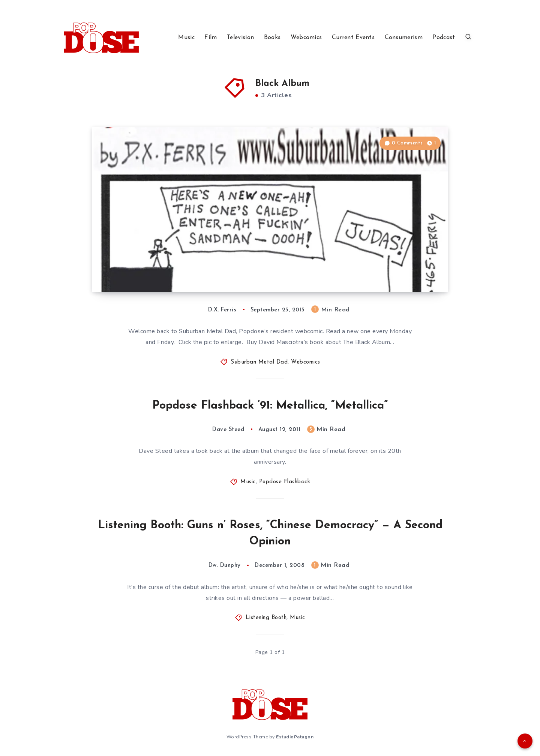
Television (240, 38)
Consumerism (404, 38)
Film (211, 38)
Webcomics (306, 38)
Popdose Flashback (285, 482)
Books (272, 38)
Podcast (444, 38)
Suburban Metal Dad (259, 362)
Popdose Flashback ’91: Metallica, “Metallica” (270, 406)
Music (186, 38)
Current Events (353, 38)
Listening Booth (266, 618)
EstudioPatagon (295, 737)
